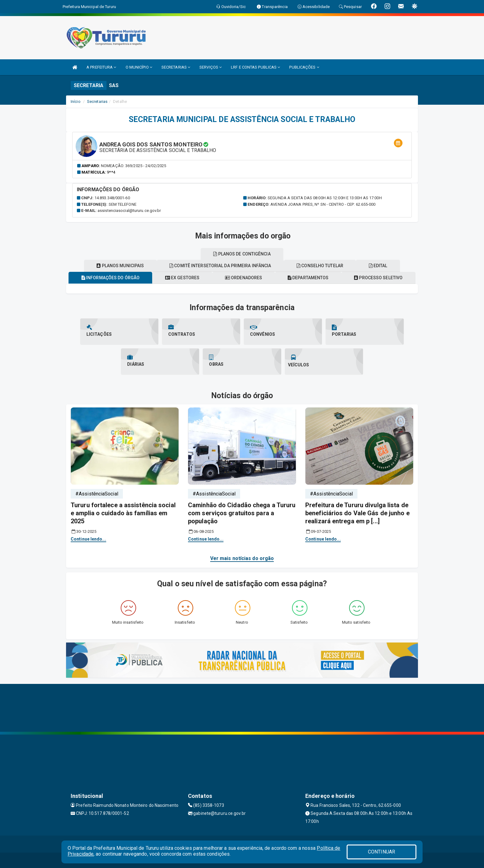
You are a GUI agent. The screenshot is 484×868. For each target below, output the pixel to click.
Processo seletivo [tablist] (379, 278)
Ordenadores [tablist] (244, 278)
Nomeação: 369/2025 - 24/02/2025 (134, 166)
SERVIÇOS (211, 67)
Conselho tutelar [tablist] (320, 266)
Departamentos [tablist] (309, 278)
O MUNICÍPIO (139, 67)
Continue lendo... (88, 539)
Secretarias (97, 101)
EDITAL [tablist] (379, 266)
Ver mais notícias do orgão (242, 558)
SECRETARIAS (176, 67)
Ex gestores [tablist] (182, 278)
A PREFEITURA (101, 67)
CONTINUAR (382, 852)
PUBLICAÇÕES (304, 67)
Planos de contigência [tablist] (242, 254)
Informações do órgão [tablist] (110, 278)
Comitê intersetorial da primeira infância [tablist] (220, 266)
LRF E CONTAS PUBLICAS (255, 67)
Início (76, 101)
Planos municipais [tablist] (120, 266)
